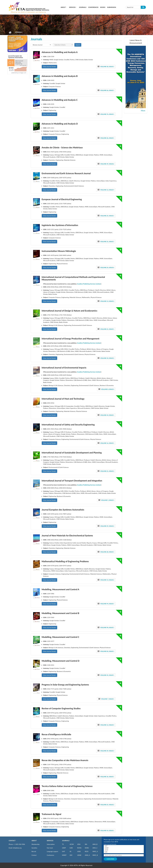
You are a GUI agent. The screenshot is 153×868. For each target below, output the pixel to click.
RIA (86, 844)
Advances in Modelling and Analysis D (60, 124)
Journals (83, 7)
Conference (50, 855)
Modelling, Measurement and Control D (61, 661)
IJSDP (64, 848)
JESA (79, 844)
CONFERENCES (93, 7)
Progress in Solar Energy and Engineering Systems (65, 685)
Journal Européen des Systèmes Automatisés (63, 510)
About (63, 7)
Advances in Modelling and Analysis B (60, 76)
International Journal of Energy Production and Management (70, 339)
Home (10, 32)
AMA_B (95, 844)
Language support (52, 851)
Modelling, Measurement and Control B (60, 613)
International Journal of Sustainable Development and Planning (72, 453)
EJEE (71, 848)
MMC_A (95, 851)
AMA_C (95, 848)
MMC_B (95, 855)
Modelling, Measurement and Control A (60, 589)
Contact (34, 855)
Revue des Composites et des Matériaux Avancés (65, 760)
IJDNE (79, 855)
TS (63, 844)
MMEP (64, 855)
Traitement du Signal (51, 814)
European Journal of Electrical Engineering (62, 199)
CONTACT (12, 841)
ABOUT (34, 841)
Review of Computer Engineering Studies (61, 708)
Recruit (34, 851)
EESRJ (87, 848)
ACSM (72, 844)
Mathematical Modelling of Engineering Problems (65, 561)
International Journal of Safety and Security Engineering (68, 425)
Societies (34, 848)
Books (103, 7)
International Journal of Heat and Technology (63, 399)
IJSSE (79, 851)
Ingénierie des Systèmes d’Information (60, 225)
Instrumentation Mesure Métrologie (59, 251)
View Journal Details (49, 67)
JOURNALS (66, 841)
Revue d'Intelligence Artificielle (56, 734)
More (143, 111)
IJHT (63, 851)
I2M (71, 855)
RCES (87, 851)
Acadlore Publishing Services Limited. (89, 284)
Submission (111, 7)
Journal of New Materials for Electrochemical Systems (67, 535)
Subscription (51, 844)
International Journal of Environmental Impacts (64, 368)
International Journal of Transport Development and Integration (72, 481)
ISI (70, 851)
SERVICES (50, 841)
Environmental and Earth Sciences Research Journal (66, 173)
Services (72, 7)
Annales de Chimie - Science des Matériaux (62, 147)
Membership (36, 844)
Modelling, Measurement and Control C (60, 637)
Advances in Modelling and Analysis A (60, 52)
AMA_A (87, 855)
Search (78, 45)
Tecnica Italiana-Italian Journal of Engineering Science (67, 786)
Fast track (50, 848)
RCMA (79, 848)
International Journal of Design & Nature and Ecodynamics (69, 311)
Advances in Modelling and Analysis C (60, 100)
